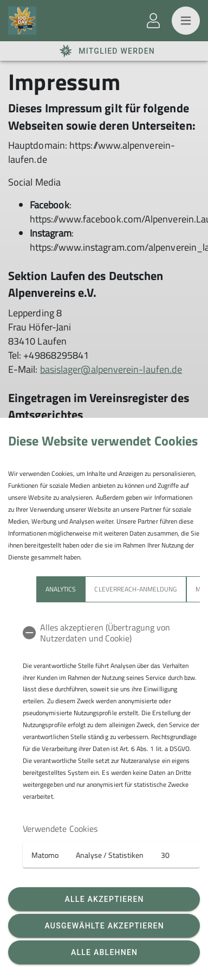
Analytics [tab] (61, 589)
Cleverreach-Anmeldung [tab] (135, 589)
